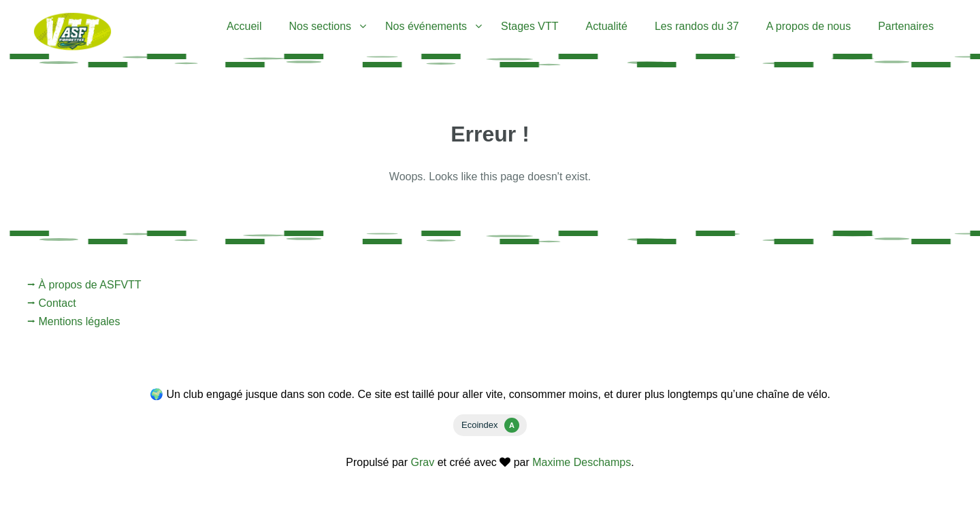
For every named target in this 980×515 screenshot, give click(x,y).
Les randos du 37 (697, 26)
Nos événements (426, 26)
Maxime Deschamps (582, 462)
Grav (423, 462)
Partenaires (906, 26)
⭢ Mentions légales (74, 321)
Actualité (607, 26)
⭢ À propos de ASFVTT (84, 285)
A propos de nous (809, 26)
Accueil (244, 26)
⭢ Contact (52, 303)
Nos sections (320, 26)
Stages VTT (529, 26)
